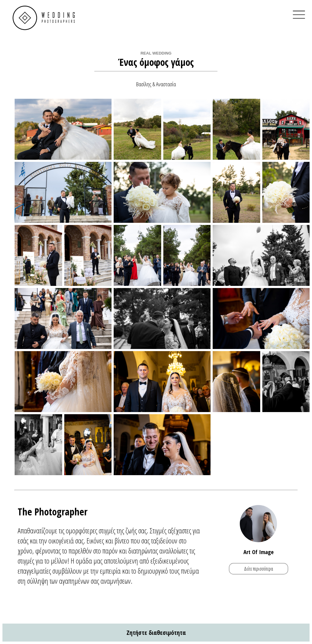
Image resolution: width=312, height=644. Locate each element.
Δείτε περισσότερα (259, 569)
